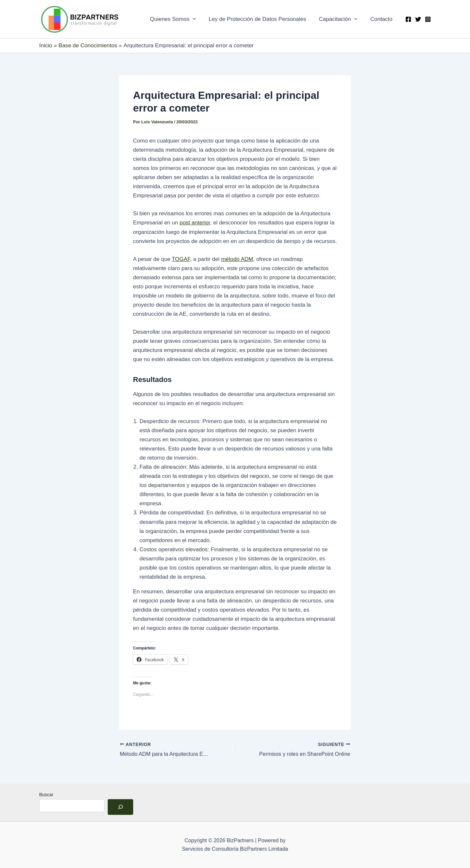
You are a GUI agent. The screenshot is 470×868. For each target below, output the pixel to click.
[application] (198, 19)
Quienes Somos (179, 19)
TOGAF (181, 259)
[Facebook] (408, 19)
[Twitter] (418, 19)
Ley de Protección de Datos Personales (262, 19)
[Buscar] (120, 807)
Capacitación (340, 19)
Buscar (46, 795)
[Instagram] (428, 19)
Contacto (382, 19)
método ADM (237, 259)
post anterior (195, 223)
